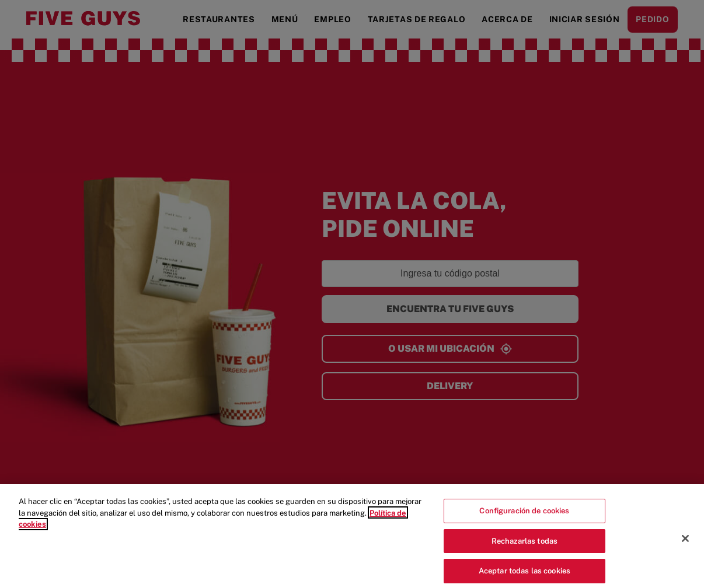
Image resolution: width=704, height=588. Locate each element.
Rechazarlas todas (524, 544)
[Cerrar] (685, 541)
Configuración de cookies (524, 514)
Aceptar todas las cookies (524, 574)
